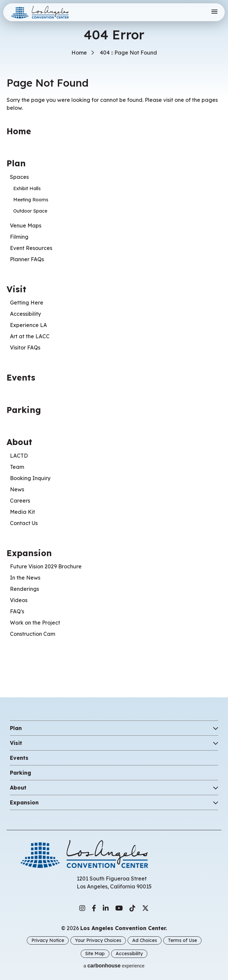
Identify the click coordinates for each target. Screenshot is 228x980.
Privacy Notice (48, 940)
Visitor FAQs (25, 347)
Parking (24, 410)
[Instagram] (82, 908)
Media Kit (22, 512)
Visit (16, 289)
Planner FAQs (27, 259)
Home (79, 53)
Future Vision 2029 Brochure (46, 566)
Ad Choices (145, 940)
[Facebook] (94, 908)
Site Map (95, 954)
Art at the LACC (30, 336)
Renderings (24, 589)
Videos (19, 600)
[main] (114, 342)
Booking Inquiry (30, 478)
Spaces (19, 177)
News (17, 489)
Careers (20, 501)
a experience (114, 966)
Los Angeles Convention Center (44, 12)
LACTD (19, 456)
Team (17, 467)
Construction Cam (33, 634)
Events (21, 377)
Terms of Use (182, 940)
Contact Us (24, 523)
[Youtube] (119, 908)
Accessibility (25, 314)
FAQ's (17, 611)
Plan (16, 163)
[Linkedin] (106, 908)
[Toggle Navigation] (214, 12)
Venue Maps (26, 225)
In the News (25, 578)
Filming (19, 237)
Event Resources (31, 248)
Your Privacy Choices (98, 940)
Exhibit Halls (27, 188)
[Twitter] (145, 908)
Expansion (29, 553)
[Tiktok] (133, 908)
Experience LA (28, 325)
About (19, 442)
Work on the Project (35, 623)
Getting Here (27, 303)
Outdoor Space (30, 211)
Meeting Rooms (31, 200)
